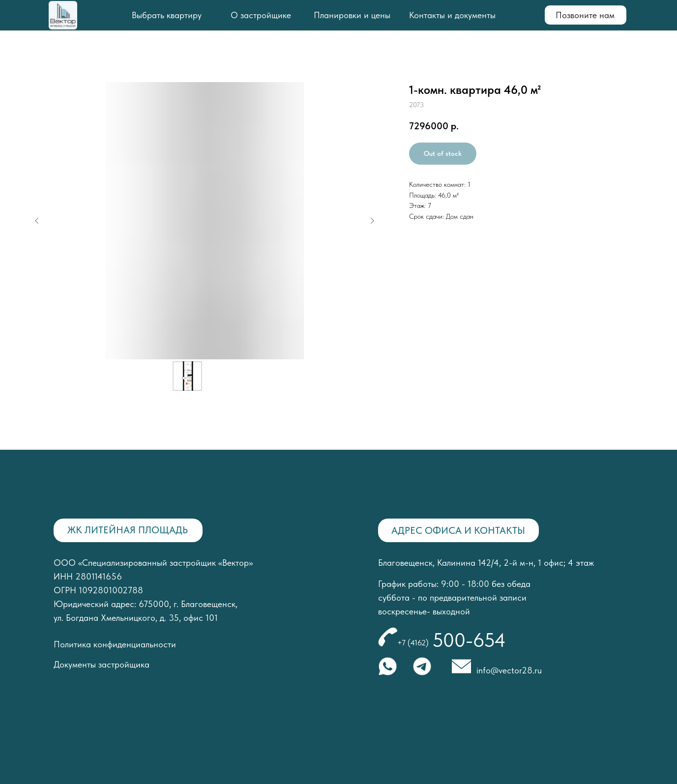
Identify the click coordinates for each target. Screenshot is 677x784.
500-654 (469, 640)
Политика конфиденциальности (115, 644)
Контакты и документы (452, 15)
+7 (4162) (413, 643)
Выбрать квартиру (167, 15)
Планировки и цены (352, 15)
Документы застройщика (102, 664)
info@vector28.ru (509, 670)
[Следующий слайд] (372, 221)
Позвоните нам (585, 15)
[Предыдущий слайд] (37, 221)
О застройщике (261, 15)
